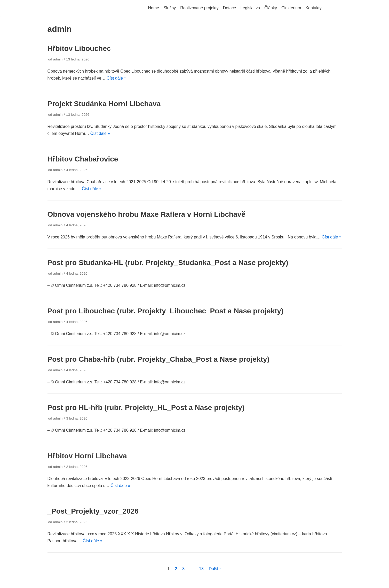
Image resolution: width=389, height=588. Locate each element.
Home (154, 8)
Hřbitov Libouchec (79, 48)
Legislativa (250, 8)
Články (271, 8)
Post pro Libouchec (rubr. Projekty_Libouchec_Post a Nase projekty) (166, 311)
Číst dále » (116, 78)
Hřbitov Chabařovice (83, 159)
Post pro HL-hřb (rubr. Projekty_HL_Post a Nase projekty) (146, 408)
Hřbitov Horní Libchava (87, 456)
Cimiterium (291, 8)
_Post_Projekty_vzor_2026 (93, 511)
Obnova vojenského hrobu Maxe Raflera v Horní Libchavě (146, 214)
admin (58, 59)
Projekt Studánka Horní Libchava (104, 104)
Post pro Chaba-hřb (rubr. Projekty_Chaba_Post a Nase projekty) (158, 359)
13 (201, 569)
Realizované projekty (199, 8)
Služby (170, 8)
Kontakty (313, 8)
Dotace (230, 8)
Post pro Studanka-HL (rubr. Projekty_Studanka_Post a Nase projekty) (168, 263)
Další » (215, 569)
